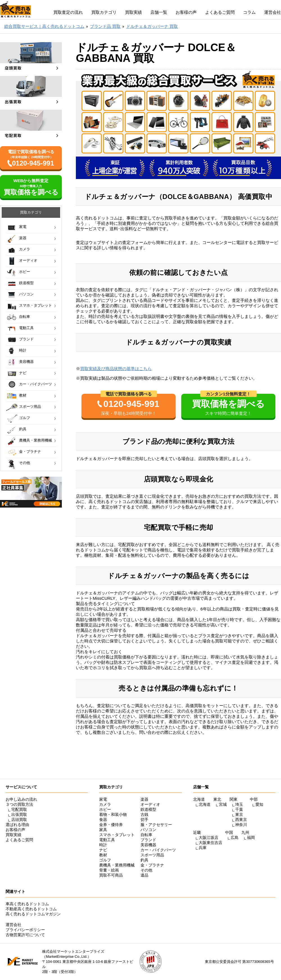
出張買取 (19, 814)
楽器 (23, 238)
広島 (235, 838)
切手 (144, 820)
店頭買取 (19, 820)
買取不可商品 (111, 875)
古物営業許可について (25, 935)
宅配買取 (19, 809)
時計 (23, 350)
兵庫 (203, 848)
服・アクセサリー (156, 825)
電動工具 (26, 328)
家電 (23, 227)
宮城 (223, 804)
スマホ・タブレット (36, 305)
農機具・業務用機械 (36, 440)
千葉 (239, 809)
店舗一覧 (159, 12)
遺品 (144, 875)
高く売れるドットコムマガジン (33, 914)
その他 (25, 463)
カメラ (25, 249)
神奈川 (241, 825)
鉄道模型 (26, 283)
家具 (103, 830)
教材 (23, 395)
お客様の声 (186, 12)
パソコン (26, 294)
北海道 (205, 804)
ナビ (23, 373)
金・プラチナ (30, 451)
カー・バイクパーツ (36, 384)
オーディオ (28, 260)
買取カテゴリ (104, 12)
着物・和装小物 (113, 814)
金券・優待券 (111, 825)
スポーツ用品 (30, 407)
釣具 (23, 429)
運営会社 (273, 12)
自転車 (25, 317)
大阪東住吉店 (210, 843)
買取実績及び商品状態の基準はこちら (116, 369)
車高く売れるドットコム (27, 904)
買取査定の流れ (68, 12)
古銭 (144, 814)
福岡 (251, 838)
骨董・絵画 (109, 870)
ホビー (25, 272)
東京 (239, 814)
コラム (249, 12)
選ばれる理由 (17, 825)
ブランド (26, 339)
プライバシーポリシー (25, 930)
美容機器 (26, 362)
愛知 (259, 804)
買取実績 (133, 12)
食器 (103, 820)
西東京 (241, 820)
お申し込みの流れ (21, 799)
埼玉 (239, 804)
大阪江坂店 (209, 838)
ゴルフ (25, 418)
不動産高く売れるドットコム (31, 909)
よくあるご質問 (220, 12)
